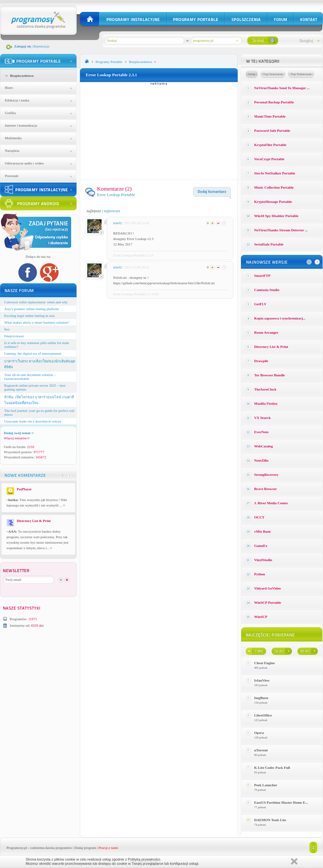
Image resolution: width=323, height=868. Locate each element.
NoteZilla (261, 460)
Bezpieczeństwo (22, 76)
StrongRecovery (266, 475)
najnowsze (112, 211)
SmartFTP (262, 276)
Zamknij (294, 861)
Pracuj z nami (108, 848)
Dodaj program (85, 848)
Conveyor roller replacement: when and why (36, 302)
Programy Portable (109, 62)
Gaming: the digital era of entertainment (33, 353)
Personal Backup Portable (274, 102)
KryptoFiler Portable (270, 145)
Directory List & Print (271, 347)
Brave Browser (265, 489)
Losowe (252, 74)
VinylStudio (263, 560)
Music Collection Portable (274, 187)
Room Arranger (266, 332)
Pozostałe (12, 176)
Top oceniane (273, 74)
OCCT (259, 517)
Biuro (9, 88)
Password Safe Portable (272, 131)
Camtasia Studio (267, 290)
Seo (7, 329)
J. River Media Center (271, 503)
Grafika (10, 113)
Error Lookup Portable (116, 195)
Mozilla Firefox (266, 403)
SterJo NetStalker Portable (275, 173)
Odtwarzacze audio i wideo (24, 163)
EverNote (261, 432)
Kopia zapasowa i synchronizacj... (280, 318)
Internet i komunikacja (21, 125)
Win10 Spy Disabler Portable (276, 216)
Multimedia (13, 138)
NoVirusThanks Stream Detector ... (281, 230)
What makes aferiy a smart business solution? (37, 322)
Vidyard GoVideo (268, 588)
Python (260, 574)
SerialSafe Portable (269, 244)
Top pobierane (301, 74)
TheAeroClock (265, 389)
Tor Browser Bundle (269, 375)
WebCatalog (264, 446)
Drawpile (261, 361)
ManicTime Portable (270, 116)
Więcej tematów (17, 438)
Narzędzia (12, 151)
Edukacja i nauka (17, 100)
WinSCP (261, 617)
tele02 (118, 223)
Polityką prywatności (144, 859)
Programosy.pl (17, 848)
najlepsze (94, 211)
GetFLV (260, 304)
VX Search (262, 418)
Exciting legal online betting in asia (29, 316)
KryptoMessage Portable (273, 202)
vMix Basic (263, 531)
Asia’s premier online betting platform (32, 309)
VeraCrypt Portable (269, 159)
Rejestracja (41, 46)
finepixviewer (14, 336)
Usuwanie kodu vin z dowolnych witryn (33, 421)
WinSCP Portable (268, 602)
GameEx (261, 546)
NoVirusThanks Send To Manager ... (282, 88)
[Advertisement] (159, 131)
